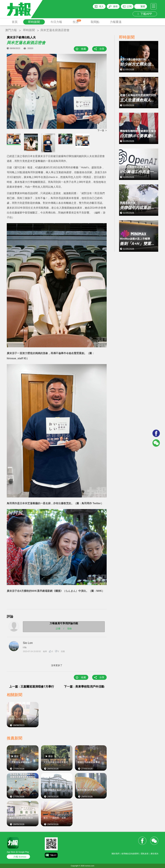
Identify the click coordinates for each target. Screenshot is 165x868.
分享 (102, 49)
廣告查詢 (154, 854)
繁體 (143, 6)
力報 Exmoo (20, 857)
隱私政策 (145, 854)
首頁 (15, 22)
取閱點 (95, 22)
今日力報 (56, 22)
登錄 (69, 629)
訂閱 (129, 6)
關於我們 (116, 854)
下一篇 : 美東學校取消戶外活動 (84, 687)
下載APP (145, 14)
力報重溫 (116, 22)
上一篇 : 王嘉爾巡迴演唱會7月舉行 (32, 687)
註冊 (58, 629)
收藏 (83, 49)
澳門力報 (11, 30)
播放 (16, 756)
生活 (77, 22)
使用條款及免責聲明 (130, 854)
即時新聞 (34, 22)
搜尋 (115, 6)
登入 (101, 6)
